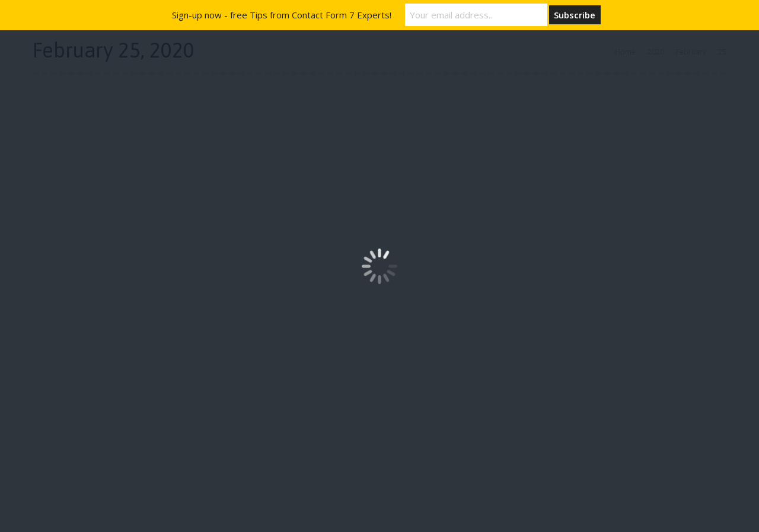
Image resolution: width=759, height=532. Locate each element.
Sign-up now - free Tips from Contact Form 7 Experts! (282, 15)
